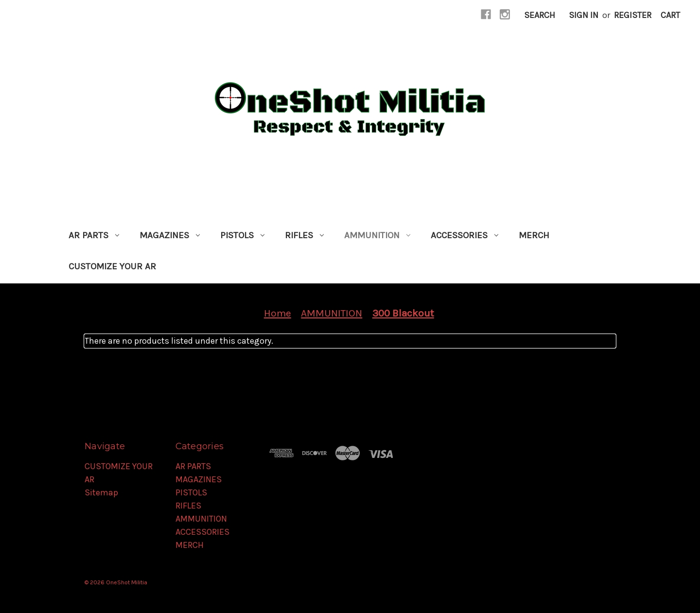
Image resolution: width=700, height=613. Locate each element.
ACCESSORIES (464, 235)
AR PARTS (94, 235)
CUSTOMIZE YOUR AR (112, 266)
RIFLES (304, 235)
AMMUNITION (377, 235)
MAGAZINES (170, 235)
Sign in (584, 15)
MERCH (534, 235)
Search (540, 15)
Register (633, 15)
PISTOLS (242, 235)
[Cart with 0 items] (670, 15)
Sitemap (101, 492)
